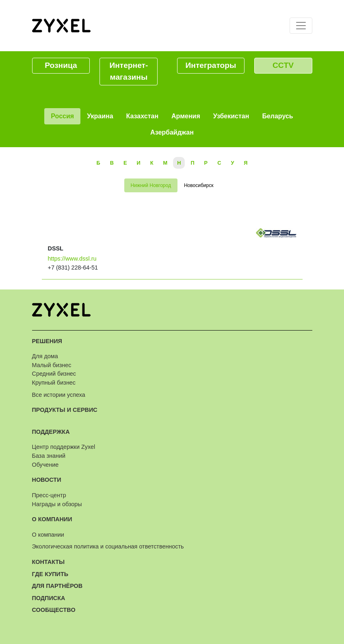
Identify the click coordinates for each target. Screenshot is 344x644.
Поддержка (51, 432)
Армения (186, 116)
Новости (47, 480)
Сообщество (54, 610)
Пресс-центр (49, 495)
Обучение (45, 465)
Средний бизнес (54, 374)
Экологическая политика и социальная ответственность (108, 546)
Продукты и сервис (65, 410)
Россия (62, 116)
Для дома (45, 356)
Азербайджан (172, 132)
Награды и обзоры (57, 504)
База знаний (49, 456)
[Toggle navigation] (301, 26)
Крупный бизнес (54, 383)
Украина (100, 116)
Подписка (49, 598)
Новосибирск (199, 185)
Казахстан (143, 116)
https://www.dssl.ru (72, 259)
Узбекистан (231, 116)
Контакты (49, 562)
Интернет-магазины (129, 71)
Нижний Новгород (151, 185)
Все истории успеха (59, 395)
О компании (52, 519)
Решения (47, 341)
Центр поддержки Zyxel (64, 447)
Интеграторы (211, 65)
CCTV (283, 65)
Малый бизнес (52, 365)
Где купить (50, 574)
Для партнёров (57, 586)
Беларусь (277, 116)
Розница (61, 65)
